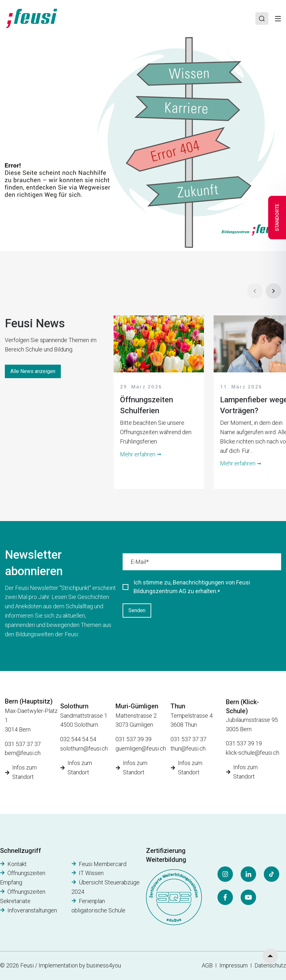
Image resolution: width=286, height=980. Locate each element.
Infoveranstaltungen (32, 910)
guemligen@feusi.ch (141, 748)
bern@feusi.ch (23, 753)
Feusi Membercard (103, 864)
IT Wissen (91, 873)
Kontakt (17, 864)
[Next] (273, 291)
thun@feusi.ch (188, 748)
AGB (207, 965)
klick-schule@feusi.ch (253, 753)
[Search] (262, 19)
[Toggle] (278, 19)
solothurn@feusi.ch (84, 748)
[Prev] (255, 291)
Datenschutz (270, 965)
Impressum (235, 965)
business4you (104, 965)
